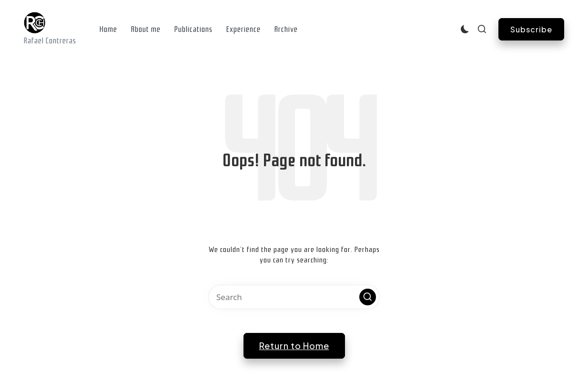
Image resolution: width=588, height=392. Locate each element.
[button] (531, 29)
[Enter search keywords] (294, 297)
